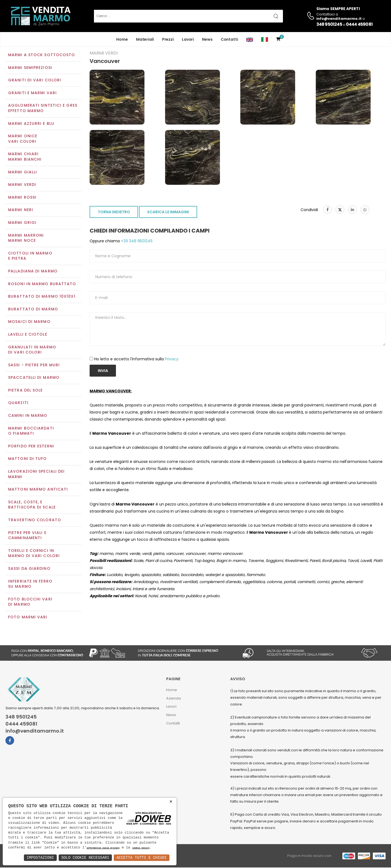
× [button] (171, 802)
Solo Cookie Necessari (85, 858)
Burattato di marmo (33, 310)
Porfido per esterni (31, 447)
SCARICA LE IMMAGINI (168, 213)
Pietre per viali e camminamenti (27, 536)
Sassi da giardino (29, 569)
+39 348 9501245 (136, 242)
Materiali (145, 39)
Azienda (174, 699)
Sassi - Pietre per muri (34, 365)
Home (122, 39)
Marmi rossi (22, 198)
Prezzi (168, 39)
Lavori (188, 39)
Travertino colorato (35, 520)
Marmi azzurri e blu (31, 124)
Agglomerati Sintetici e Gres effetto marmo (43, 109)
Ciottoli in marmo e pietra (30, 256)
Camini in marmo (28, 416)
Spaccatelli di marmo (34, 378)
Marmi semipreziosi (30, 68)
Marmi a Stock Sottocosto (42, 55)
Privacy (172, 360)
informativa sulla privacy (103, 848)
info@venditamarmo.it (35, 732)
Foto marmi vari (28, 618)
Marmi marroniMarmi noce (26, 239)
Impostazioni (40, 858)
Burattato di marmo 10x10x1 (42, 297)
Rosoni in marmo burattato (42, 284)
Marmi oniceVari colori (23, 139)
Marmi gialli (23, 173)
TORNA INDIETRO (114, 213)
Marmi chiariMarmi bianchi (25, 157)
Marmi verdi (22, 185)
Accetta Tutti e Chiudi (142, 858)
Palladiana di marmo (33, 272)
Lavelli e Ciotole (28, 335)
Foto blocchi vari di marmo (30, 602)
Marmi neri (21, 211)
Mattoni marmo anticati (38, 490)
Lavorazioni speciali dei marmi (36, 475)
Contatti (229, 39)
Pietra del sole (26, 391)
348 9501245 (329, 24)
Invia (103, 371)
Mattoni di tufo (28, 459)
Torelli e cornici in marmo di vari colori (34, 554)
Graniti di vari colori (35, 81)
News (207, 39)
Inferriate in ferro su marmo (30, 584)
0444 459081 (359, 24)
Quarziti (18, 403)
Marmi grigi (22, 223)
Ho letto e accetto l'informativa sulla (136, 360)
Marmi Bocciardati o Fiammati (31, 431)
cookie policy (141, 848)
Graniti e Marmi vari (32, 93)
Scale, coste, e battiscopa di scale (32, 505)
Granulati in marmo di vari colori (32, 350)
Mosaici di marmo (29, 322)
